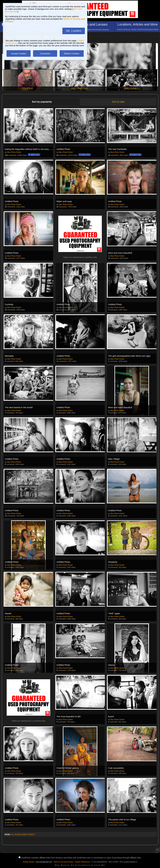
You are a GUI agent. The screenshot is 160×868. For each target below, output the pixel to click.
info (95, 257)
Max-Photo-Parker (14, 152)
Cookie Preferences (82, 862)
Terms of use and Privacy (63, 862)
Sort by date (118, 102)
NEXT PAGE (29, 834)
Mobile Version (29, 862)
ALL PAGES (16, 834)
